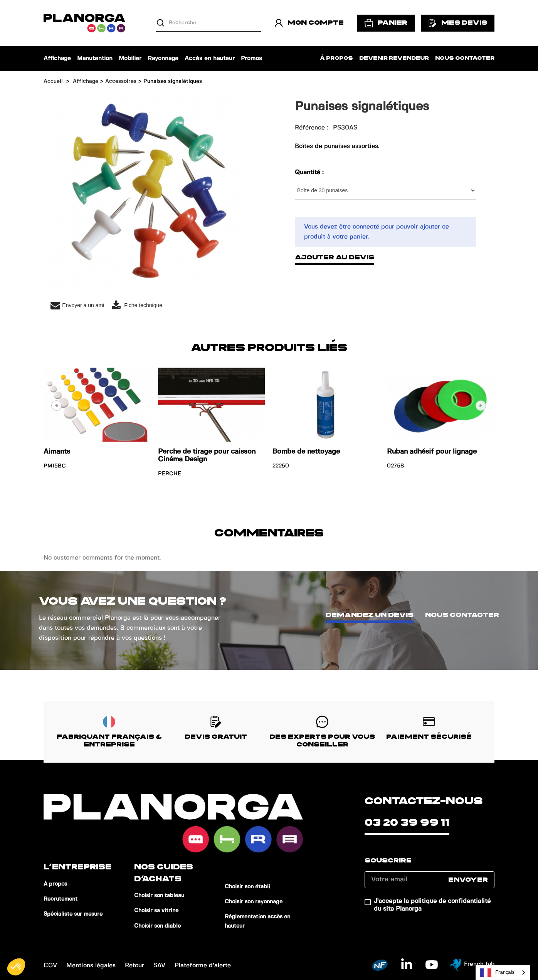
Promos (251, 59)
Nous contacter (465, 58)
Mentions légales (91, 966)
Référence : (312, 128)
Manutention (95, 59)
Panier (386, 23)
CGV (50, 966)
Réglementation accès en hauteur (257, 921)
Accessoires (121, 81)
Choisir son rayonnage (254, 902)
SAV (159, 966)
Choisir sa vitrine (156, 911)
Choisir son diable (157, 926)
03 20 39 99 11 (407, 823)
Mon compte (309, 23)
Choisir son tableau (159, 896)
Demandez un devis (370, 615)
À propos (336, 58)
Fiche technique (137, 305)
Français (497, 973)
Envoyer (468, 880)
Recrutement (61, 899)
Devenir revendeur (394, 58)
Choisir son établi (247, 887)
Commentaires (269, 533)
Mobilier (130, 59)
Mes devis (458, 23)
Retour (134, 966)
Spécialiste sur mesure (73, 914)
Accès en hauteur (210, 59)
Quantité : (310, 172)
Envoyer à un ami (77, 305)
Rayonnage (163, 59)
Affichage (57, 59)
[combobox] (503, 972)
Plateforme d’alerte (203, 966)
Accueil (53, 81)
